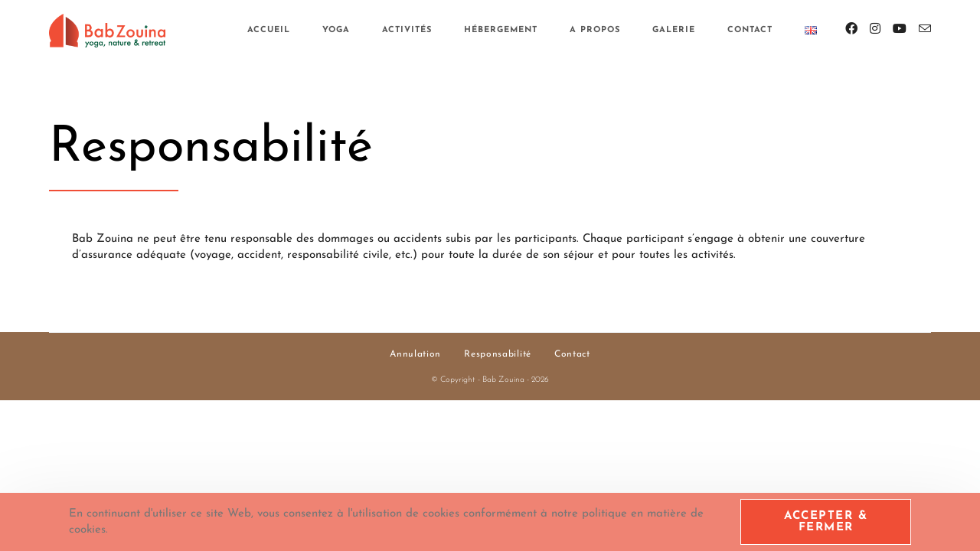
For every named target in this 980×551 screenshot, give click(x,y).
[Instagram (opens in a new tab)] (875, 29)
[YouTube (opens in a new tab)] (900, 29)
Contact (572, 354)
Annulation (415, 354)
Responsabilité (498, 354)
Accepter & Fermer (826, 522)
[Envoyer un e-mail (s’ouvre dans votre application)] (925, 29)
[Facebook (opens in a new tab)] (851, 29)
